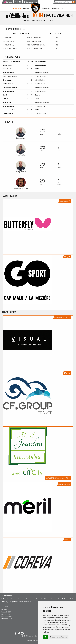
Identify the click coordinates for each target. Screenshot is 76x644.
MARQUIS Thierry (9, 45)
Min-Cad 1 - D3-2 (7, 619)
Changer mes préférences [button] (58, 637)
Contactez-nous (30, 2)
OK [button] (45, 637)
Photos (46, 9)
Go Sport (67, 257)
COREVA (67, 540)
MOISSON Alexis (36, 41)
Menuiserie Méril (64, 484)
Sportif (17, 9)
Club (26, 9)
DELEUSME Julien (37, 49)
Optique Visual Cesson (62, 317)
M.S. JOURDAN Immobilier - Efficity (58, 478)
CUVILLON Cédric (8, 41)
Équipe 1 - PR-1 (6, 610)
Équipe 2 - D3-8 (6, 612)
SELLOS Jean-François (10, 49)
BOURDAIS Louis (36, 37)
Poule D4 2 (49, 21)
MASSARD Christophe (38, 45)
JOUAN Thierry (8, 37)
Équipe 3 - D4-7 (6, 614)
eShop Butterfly (65, 201)
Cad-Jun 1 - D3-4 (7, 617)
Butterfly (8, 2)
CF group (67, 373)
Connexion (58, 9)
